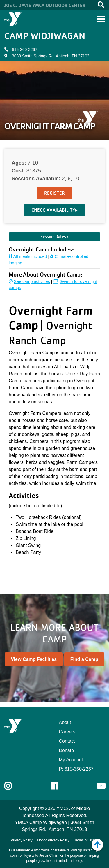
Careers (67, 732)
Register (54, 193)
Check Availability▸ (54, 210)
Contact (67, 741)
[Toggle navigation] (101, 19)
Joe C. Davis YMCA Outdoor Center (45, 5)
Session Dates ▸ (55, 237)
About (65, 722)
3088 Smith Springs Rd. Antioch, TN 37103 (51, 56)
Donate (67, 750)
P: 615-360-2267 (76, 769)
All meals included (28, 256)
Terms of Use (84, 840)
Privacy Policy (22, 840)
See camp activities (29, 281)
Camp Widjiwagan (45, 36)
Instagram (12, 786)
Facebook (58, 786)
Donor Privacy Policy (53, 840)
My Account (71, 760)
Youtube (101, 786)
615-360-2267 (25, 50)
